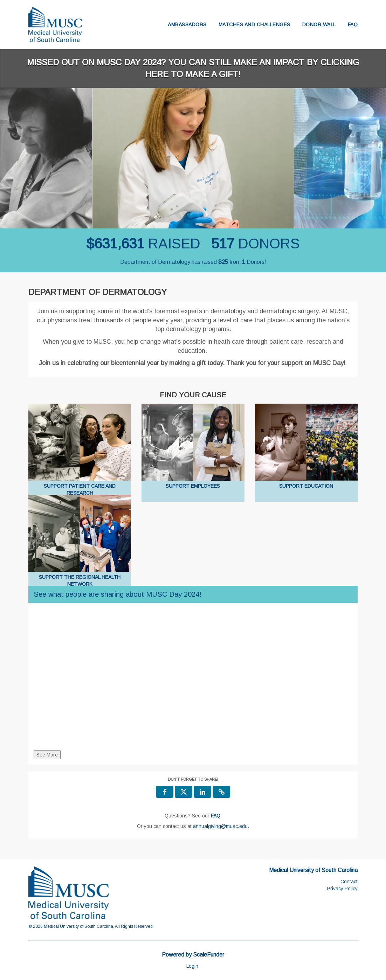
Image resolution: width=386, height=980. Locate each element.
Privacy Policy (342, 889)
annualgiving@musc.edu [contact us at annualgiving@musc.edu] (220, 826)
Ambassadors (187, 25)
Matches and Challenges (254, 25)
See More (47, 755)
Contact (349, 882)
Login (192, 966)
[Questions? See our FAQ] (216, 816)
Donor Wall (319, 25)
